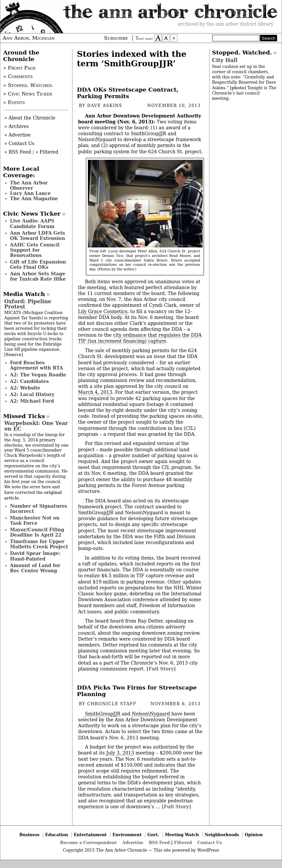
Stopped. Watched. (242, 53)
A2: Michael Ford (32, 401)
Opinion (254, 835)
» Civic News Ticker (28, 94)
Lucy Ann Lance (30, 193)
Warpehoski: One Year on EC (36, 426)
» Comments (18, 76)
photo (238, 88)
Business (29, 835)
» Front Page (20, 68)
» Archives (17, 126)
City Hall (225, 60)
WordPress (208, 850)
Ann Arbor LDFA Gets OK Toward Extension (38, 236)
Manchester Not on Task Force (35, 520)
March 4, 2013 (95, 392)
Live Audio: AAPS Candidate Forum (32, 223)
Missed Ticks (24, 416)
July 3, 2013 (120, 753)
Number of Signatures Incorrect (39, 509)
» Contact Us (19, 143)
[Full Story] (161, 669)
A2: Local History (32, 394)
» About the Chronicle (30, 118)
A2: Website (25, 388)
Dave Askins (105, 106)
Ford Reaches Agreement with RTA (37, 365)
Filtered (183, 843)
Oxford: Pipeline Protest (28, 304)
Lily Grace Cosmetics (103, 311)
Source (14, 355)
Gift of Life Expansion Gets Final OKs (38, 265)
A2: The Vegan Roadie (38, 375)
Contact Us (210, 843)
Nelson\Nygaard (151, 714)
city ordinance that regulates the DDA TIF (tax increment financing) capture (140, 338)
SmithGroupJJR (103, 714)
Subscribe (116, 38)
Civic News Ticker (32, 214)
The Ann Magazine (34, 199)
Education (57, 835)
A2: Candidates (30, 381)
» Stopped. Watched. (28, 85)
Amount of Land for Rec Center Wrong (35, 568)
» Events (14, 102)
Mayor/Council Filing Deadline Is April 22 (37, 532)
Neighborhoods (222, 835)
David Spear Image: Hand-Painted (35, 556)
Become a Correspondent (88, 843)
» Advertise (18, 135)
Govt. (153, 835)
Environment (127, 835)
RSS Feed (159, 843)
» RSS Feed (18, 152)
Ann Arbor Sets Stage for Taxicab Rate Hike (38, 276)
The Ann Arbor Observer (29, 185)
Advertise (133, 843)
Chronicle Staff (112, 704)
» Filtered (47, 152)
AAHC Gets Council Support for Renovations (35, 250)
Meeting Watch (182, 835)
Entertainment (90, 835)
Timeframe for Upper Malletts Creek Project (39, 544)
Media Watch (24, 294)
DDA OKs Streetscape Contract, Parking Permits (128, 93)
